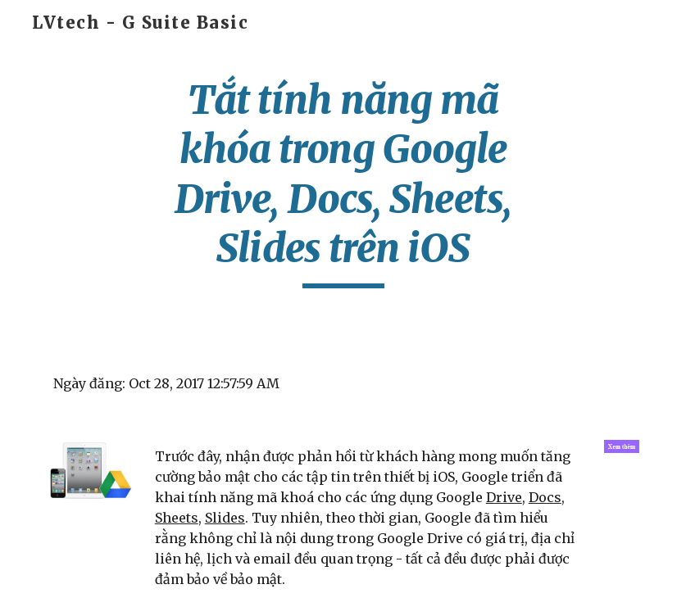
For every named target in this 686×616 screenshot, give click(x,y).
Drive (504, 497)
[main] (343, 182)
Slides (225, 518)
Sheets (177, 518)
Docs (545, 497)
